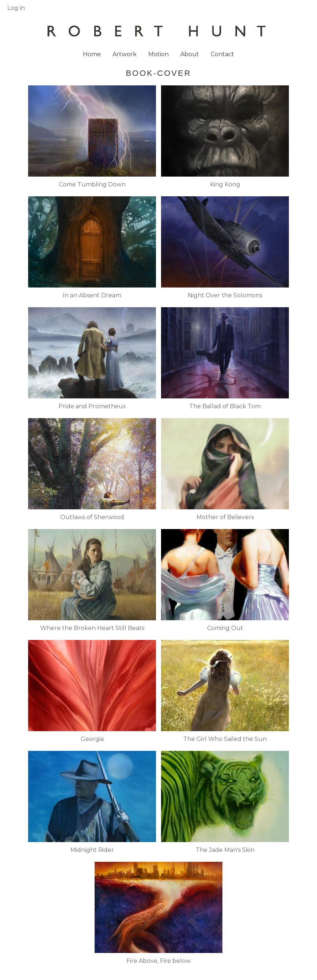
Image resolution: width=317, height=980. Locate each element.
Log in (16, 8)
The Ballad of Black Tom (225, 406)
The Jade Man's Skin (225, 850)
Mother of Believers (225, 517)
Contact (222, 54)
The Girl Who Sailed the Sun (225, 739)
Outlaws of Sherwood (92, 517)
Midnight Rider (92, 850)
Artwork (125, 54)
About (190, 54)
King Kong (225, 184)
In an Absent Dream (92, 295)
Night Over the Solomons (225, 295)
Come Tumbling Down (92, 184)
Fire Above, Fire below (158, 961)
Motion (158, 54)
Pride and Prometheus (92, 406)
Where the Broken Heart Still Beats (92, 628)
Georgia (92, 739)
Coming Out (225, 628)
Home (92, 54)
